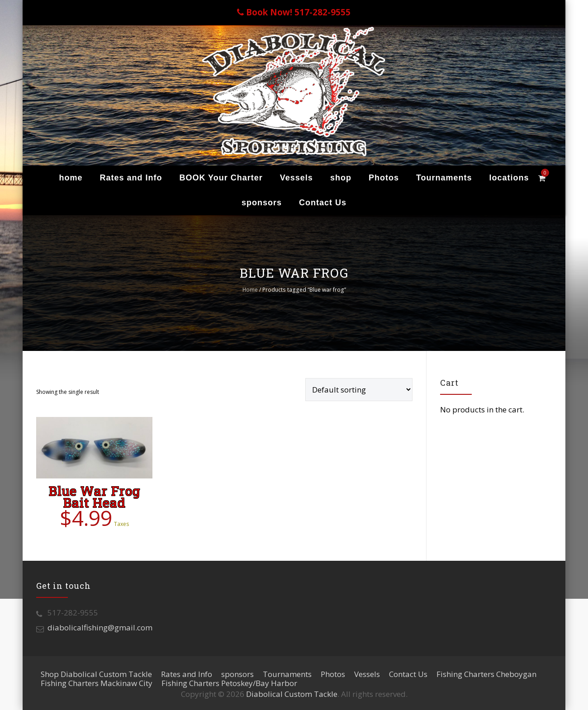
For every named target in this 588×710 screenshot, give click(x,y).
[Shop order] (359, 390)
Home (250, 290)
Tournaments (444, 178)
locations (509, 178)
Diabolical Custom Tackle (292, 694)
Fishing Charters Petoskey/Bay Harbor (229, 683)
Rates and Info (131, 178)
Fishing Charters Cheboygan (486, 674)
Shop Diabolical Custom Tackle (96, 674)
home (71, 178)
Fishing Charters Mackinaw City (97, 683)
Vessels (296, 178)
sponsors (262, 203)
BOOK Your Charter (221, 178)
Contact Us (323, 203)
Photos (384, 178)
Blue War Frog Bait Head (95, 497)
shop (341, 178)
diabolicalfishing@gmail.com (100, 627)
